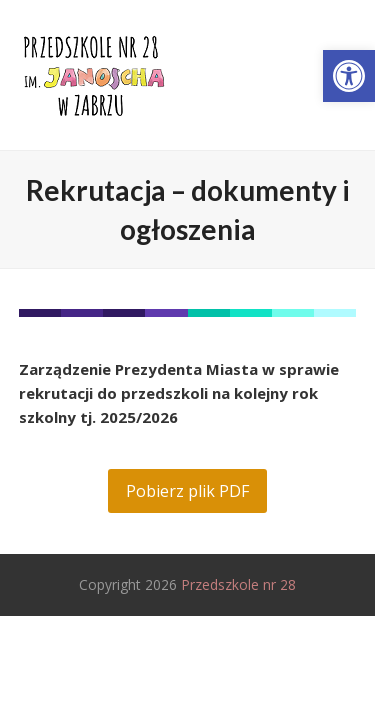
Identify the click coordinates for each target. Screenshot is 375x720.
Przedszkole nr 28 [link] (238, 584)
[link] (349, 76)
